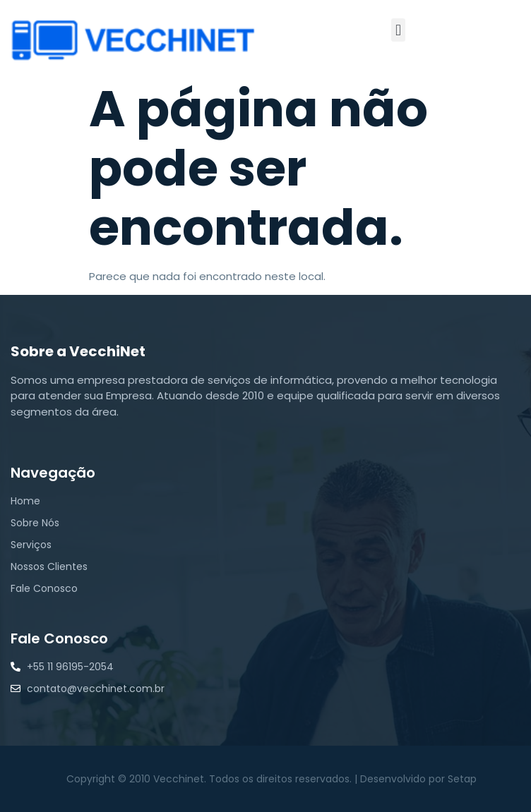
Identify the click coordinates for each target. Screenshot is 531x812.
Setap (462, 779)
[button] (398, 30)
